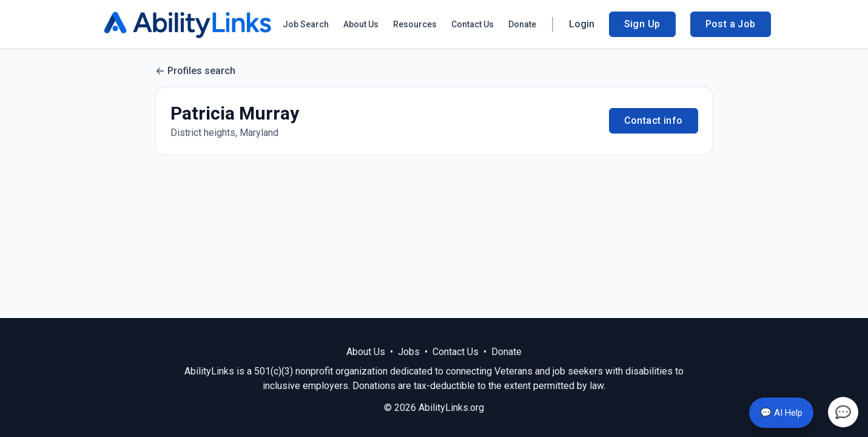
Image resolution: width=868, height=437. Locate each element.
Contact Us (473, 24)
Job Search (306, 24)
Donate (522, 24)
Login (582, 24)
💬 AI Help (781, 413)
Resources (415, 24)
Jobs (409, 352)
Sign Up (642, 24)
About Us (361, 24)
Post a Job (731, 24)
